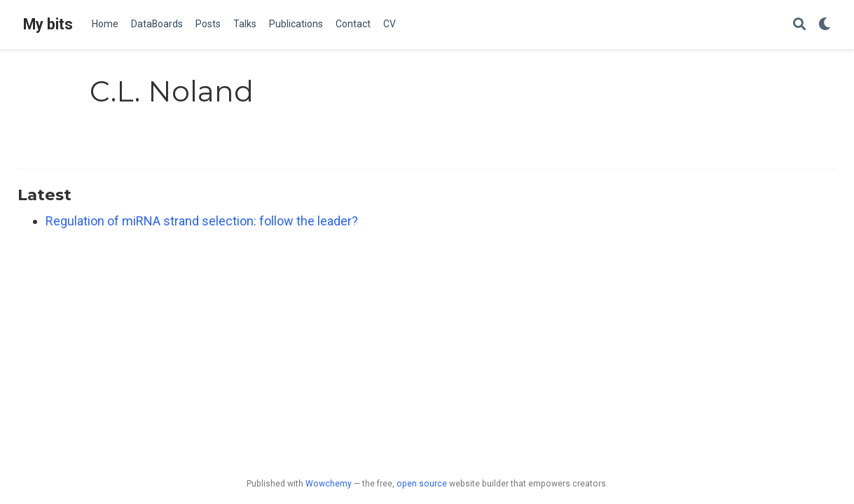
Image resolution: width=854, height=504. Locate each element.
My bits (48, 24)
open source (422, 484)
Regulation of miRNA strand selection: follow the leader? (202, 221)
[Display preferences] (825, 25)
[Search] (799, 25)
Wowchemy (329, 484)
